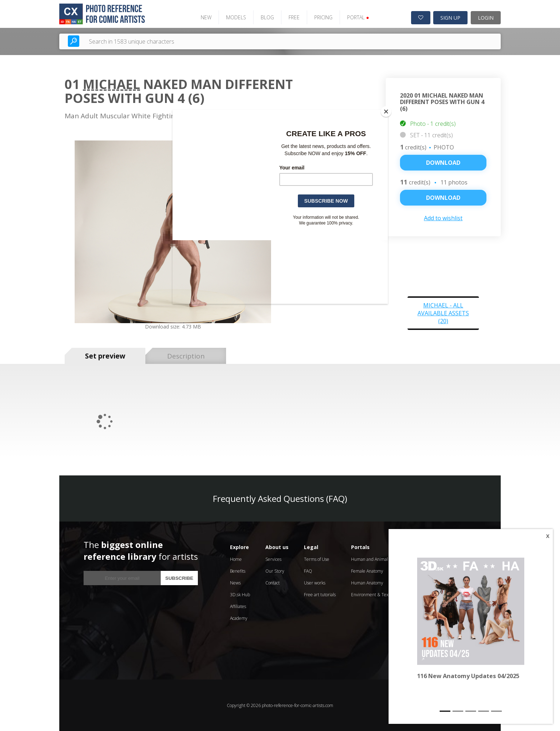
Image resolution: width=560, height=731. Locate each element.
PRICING (322, 17)
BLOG (266, 17)
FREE (293, 17)
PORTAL (357, 17)
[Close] (386, 112)
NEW (205, 17)
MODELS (235, 17)
